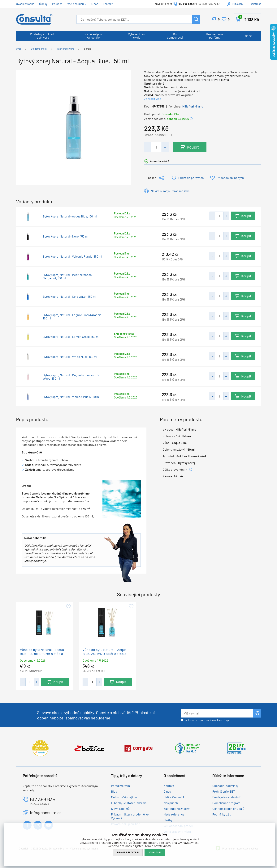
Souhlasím (155, 852)
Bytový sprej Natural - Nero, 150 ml (66, 236)
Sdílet (152, 178)
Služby (168, 820)
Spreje (87, 49)
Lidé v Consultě (174, 797)
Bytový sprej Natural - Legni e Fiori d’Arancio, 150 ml (73, 317)
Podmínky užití (222, 814)
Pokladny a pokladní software (43, 36)
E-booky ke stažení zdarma (129, 803)
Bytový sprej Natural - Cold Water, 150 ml (69, 297)
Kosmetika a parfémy (214, 36)
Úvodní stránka (25, 4)
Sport (249, 36)
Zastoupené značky (177, 809)
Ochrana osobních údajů (228, 809)
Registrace (255, 4)
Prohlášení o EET (224, 791)
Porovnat (219, 19)
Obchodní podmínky (225, 786)
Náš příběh (171, 803)
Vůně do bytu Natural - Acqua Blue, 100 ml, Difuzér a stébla (42, 652)
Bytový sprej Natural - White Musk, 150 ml (70, 357)
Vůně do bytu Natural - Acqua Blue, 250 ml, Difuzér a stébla (105, 652)
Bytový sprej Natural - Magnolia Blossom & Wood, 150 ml (71, 377)
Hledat (196, 19)
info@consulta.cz (46, 812)
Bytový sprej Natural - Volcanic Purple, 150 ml (72, 256)
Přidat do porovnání (191, 178)
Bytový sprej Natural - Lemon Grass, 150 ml (71, 337)
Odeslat (257, 713)
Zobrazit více (153, 99)
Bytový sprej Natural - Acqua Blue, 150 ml (70, 216)
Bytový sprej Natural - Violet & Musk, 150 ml (71, 397)
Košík (249, 19)
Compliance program (226, 803)
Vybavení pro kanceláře (93, 36)
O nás (95, 4)
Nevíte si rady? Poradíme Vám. (171, 191)
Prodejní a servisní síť (226, 797)
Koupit (193, 147)
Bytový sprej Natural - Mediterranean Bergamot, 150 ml (67, 276)
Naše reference (174, 814)
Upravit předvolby (128, 852)
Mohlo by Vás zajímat (124, 797)
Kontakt (108, 4)
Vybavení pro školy (137, 36)
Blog (114, 791)
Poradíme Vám (120, 786)
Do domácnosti (175, 36)
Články (43, 4)
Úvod (19, 49)
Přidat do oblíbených (230, 178)
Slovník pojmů (120, 809)
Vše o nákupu (76, 4)
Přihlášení (238, 4)
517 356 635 (186, 4)
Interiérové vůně (66, 49)
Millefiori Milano (193, 106)
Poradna (57, 4)
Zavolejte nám (164, 4)
